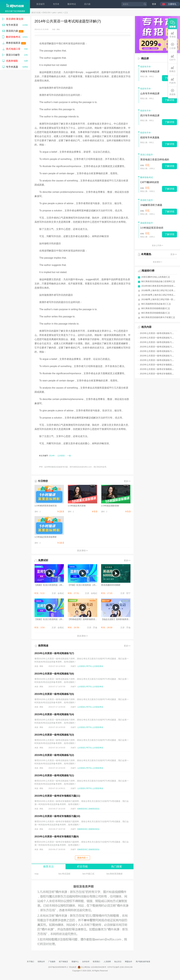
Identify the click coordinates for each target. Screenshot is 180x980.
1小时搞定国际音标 (110, 506)
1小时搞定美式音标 (77, 506)
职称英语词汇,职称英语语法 (88, 809)
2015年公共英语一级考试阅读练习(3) (54, 735)
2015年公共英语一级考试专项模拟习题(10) (57, 816)
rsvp (36, 874)
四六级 (87, 4)
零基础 (172, 35)
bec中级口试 (88, 874)
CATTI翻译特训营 (150, 182)
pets (54, 13)
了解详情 (169, 100)
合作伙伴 (86, 962)
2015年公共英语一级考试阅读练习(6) (54, 674)
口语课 (172, 46)
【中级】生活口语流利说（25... (82, 585)
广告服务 (52, 962)
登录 (154, 4)
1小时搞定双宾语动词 (152, 228)
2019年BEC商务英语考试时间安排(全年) (160, 286)
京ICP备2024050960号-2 (58, 967)
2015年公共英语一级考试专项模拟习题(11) (57, 796)
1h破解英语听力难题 (151, 205)
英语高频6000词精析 (111, 585)
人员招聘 (107, 962)
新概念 (172, 69)
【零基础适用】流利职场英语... (82, 619)
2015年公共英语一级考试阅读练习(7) (54, 653)
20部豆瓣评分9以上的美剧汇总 (156, 277)
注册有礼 (172, 4)
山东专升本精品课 (150, 93)
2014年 (52, 456)
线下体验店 (63, 962)
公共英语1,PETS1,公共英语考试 (90, 666)
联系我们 (96, 962)
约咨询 (172, 81)
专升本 (56, 4)
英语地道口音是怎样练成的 (155, 159)
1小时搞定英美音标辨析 (46, 537)
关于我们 (30, 962)
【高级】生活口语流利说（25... (49, 585)
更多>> (127, 481)
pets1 (60, 13)
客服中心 (75, 962)
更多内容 (82, 858)
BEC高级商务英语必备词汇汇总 (156, 304)
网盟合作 (129, 962)
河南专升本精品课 (150, 71)
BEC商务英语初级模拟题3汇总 (156, 308)
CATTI (172, 58)
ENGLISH (47, 13)
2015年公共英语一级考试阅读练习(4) (54, 714)
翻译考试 (72, 4)
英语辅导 (40, 4)
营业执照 (73, 967)
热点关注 (118, 962)
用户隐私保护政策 (143, 962)
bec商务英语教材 (115, 874)
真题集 (172, 92)
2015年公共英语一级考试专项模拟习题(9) (57, 837)
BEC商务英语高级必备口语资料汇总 (158, 281)
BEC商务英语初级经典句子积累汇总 (158, 317)
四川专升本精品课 (150, 115)
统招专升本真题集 (150, 137)
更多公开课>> (157, 245)
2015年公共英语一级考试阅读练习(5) (54, 694)
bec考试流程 (64, 874)
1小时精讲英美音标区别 (46, 506)
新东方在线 (36, 13)
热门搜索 (117, 867)
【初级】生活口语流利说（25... (49, 619)
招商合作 (41, 962)
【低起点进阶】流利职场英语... (116, 619)
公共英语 (61, 456)
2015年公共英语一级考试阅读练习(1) (54, 775)
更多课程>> (82, 551)
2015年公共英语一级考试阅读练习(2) (54, 755)
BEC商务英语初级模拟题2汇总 (156, 313)
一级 (69, 456)
